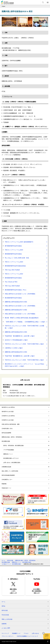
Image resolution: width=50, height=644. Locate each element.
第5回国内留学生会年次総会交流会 (15, 266)
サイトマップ (5, 633)
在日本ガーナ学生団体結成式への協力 (16, 340)
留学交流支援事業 (6, 433)
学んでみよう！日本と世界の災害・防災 (17, 258)
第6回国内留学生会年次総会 (13, 254)
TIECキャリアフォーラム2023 (14, 262)
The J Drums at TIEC (11, 282)
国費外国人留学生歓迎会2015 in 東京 (16, 352)
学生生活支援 (5, 615)
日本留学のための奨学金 (8, 416)
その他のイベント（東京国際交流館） (12, 564)
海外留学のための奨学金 (8, 407)
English (3, 6)
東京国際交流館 (6, 441)
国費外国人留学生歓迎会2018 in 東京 (16, 302)
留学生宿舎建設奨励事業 (8, 475)
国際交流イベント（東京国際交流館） (22, 562)
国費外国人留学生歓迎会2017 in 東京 (16, 310)
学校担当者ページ (6, 488)
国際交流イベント (8, 454)
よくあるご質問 (6, 628)
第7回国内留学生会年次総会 (13, 246)
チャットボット (47, 638)
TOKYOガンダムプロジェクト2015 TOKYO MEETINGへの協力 (24, 360)
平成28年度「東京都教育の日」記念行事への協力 (20, 336)
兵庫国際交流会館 (6, 467)
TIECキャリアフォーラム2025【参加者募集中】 (19, 242)
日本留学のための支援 (8, 420)
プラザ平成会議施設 (9, 450)
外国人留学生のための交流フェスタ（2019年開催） (20, 294)
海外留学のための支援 (8, 412)
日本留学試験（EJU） (7, 429)
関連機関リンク (16, 633)
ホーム (3, 560)
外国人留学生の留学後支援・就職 (11, 424)
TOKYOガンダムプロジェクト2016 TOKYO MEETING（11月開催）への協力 (24, 327)
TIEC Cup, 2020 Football (12, 286)
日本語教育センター (7, 480)
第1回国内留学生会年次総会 (13, 298)
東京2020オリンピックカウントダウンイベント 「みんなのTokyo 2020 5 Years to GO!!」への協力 (24, 365)
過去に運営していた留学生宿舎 (10, 471)
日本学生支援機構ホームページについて (27, 636)
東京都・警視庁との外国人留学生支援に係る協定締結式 (22, 318)
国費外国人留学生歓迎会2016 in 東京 (16, 332)
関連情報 (4, 484)
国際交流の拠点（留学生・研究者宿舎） (12, 437)
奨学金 (3, 606)
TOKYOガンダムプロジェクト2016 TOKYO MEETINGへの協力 (24, 344)
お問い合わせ (35, 633)
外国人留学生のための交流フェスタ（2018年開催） (20, 306)
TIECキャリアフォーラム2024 (14, 250)
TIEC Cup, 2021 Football (12, 270)
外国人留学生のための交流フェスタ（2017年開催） (20, 314)
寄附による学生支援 (7, 619)
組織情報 (4, 624)
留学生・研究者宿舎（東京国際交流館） (14, 446)
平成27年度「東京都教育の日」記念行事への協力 (20, 356)
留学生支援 (10, 560)
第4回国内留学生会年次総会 (13, 278)
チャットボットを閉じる (44, 633)
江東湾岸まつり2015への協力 (14, 348)
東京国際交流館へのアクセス (11, 458)
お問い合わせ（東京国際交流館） (12, 463)
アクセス (26, 633)
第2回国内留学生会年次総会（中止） (16, 290)
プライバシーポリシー (8, 636)
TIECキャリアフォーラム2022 (14, 274)
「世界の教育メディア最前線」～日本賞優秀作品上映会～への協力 (25, 322)
